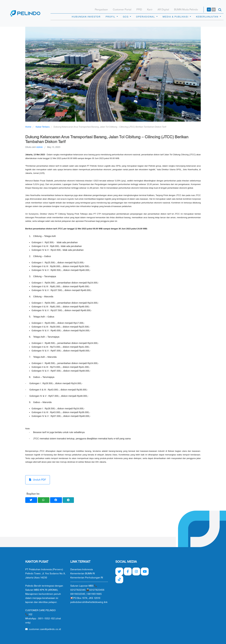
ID (209, 10)
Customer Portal (122, 10)
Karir (150, 10)
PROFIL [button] (111, 17)
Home (28, 127)
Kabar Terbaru (43, 127)
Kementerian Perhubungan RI (87, 578)
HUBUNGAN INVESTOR (86, 17)
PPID (139, 10)
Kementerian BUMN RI (83, 574)
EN (214, 10)
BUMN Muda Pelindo (186, 10)
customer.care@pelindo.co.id (43, 629)
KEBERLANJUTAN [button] (208, 17)
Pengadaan (101, 10)
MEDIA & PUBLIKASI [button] (176, 17)
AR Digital (163, 10)
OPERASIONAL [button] (146, 17)
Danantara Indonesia (82, 570)
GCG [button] (126, 17)
